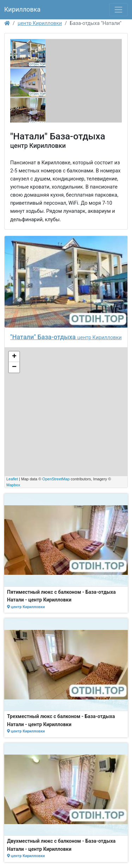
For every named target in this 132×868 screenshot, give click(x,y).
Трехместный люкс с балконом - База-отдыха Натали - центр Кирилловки (61, 720)
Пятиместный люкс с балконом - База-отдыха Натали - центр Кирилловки (61, 596)
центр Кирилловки (40, 23)
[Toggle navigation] (118, 10)
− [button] (14, 367)
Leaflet (12, 479)
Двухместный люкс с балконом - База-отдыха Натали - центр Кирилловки (61, 845)
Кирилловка (22, 9)
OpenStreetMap (56, 479)
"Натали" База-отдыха (44, 337)
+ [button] (14, 357)
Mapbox (13, 485)
